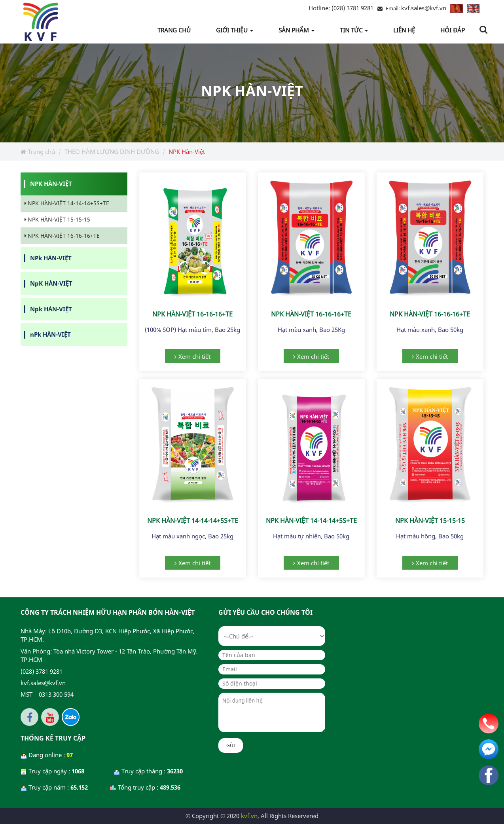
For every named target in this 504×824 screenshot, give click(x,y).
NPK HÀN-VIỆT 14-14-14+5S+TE (193, 521)
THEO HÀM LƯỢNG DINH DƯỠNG (112, 152)
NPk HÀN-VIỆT (51, 258)
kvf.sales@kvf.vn (424, 8)
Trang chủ (38, 152)
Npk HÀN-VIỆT (51, 309)
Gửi (231, 745)
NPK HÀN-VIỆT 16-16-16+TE (192, 314)
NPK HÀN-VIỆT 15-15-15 (430, 521)
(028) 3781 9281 (341, 8)
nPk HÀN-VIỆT (50, 334)
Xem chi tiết (194, 356)
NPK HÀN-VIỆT (51, 184)
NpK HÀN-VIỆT (51, 283)
